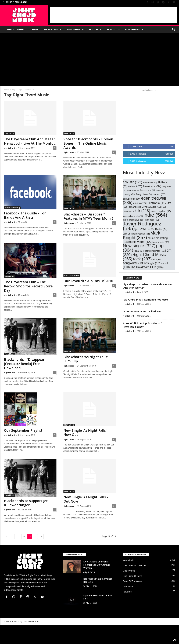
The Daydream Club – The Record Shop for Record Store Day (28, 286)
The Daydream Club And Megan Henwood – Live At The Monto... (30, 141)
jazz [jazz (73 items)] (140, 229)
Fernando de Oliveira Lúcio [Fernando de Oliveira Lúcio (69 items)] (144, 207)
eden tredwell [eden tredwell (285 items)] (144, 200)
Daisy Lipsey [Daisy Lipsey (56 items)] (144, 194)
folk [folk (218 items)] (142, 211)
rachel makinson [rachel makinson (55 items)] (155, 251)
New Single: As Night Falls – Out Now (86, 499)
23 (35, 537)
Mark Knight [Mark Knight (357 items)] (142, 235)
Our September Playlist (23, 430)
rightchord (10, 148)
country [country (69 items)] (129, 194)
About (34, 29)
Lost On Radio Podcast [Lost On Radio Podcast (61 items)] (136, 234)
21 (24, 537)
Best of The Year (72, 275)
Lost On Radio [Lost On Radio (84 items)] (156, 229)
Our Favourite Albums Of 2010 (88, 281)
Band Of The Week (132, 581)
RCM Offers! (134, 30)
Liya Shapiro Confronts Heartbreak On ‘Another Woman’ (147, 286)
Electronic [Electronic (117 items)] (157, 203)
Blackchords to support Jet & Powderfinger (26, 503)
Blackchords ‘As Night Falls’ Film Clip (86, 359)
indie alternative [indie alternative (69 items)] (134, 220)
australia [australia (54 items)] (133, 190)
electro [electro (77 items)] (139, 203)
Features (127, 592)
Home (6, 90)
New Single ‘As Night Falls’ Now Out (85, 433)
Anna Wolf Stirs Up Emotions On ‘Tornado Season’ (144, 325)
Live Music (9, 134)
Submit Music (16, 29)
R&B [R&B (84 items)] (139, 251)
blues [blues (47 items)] (160, 190)
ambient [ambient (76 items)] (135, 186)
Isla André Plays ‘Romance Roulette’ (146, 299)
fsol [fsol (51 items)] (154, 211)
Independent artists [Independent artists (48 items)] (133, 216)
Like (171, 146)
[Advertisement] (114, 15)
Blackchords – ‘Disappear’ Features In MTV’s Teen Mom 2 (88, 216)
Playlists (95, 29)
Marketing (53, 30)
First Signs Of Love (132, 576)
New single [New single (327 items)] (139, 246)
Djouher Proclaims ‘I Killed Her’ (142, 311)
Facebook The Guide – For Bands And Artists (25, 215)
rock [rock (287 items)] (142, 259)
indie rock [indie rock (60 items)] (152, 220)
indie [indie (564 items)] (155, 215)
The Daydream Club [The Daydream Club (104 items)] (147, 267)
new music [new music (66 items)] (161, 242)
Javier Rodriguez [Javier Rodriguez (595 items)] (142, 226)
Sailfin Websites (31, 621)
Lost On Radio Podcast (134, 566)
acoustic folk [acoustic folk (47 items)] (150, 182)
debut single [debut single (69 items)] (132, 199)
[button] (174, 30)
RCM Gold (113, 29)
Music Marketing (12, 208)
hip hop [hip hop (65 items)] (165, 211)
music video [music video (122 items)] (140, 242)
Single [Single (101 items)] (154, 263)
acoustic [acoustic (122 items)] (133, 182)
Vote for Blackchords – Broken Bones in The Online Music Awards (88, 143)
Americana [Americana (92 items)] (152, 186)
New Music (75, 30)
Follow (169, 154)
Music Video (129, 571)
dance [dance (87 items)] (159, 194)
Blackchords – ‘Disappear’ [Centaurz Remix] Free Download (25, 364)
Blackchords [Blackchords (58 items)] (147, 190)
